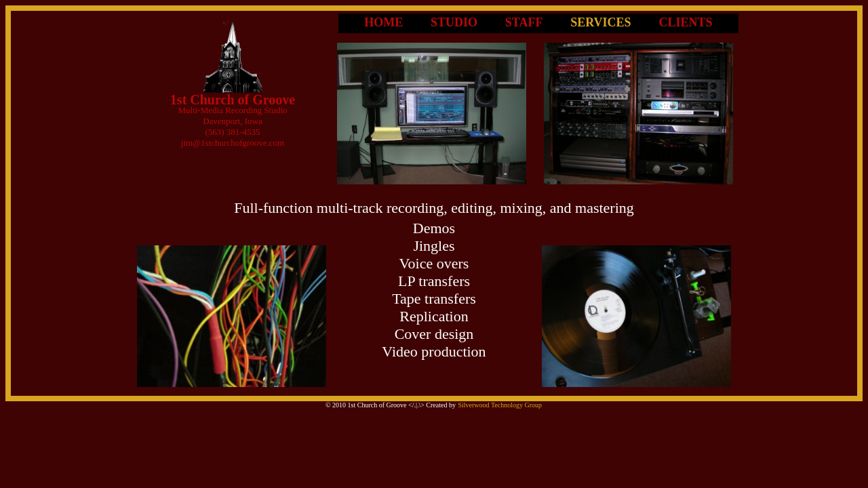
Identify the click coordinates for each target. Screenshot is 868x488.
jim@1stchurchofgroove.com (233, 143)
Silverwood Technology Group (500, 405)
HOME (383, 22)
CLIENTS (686, 22)
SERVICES (600, 22)
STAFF (524, 22)
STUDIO (454, 22)
